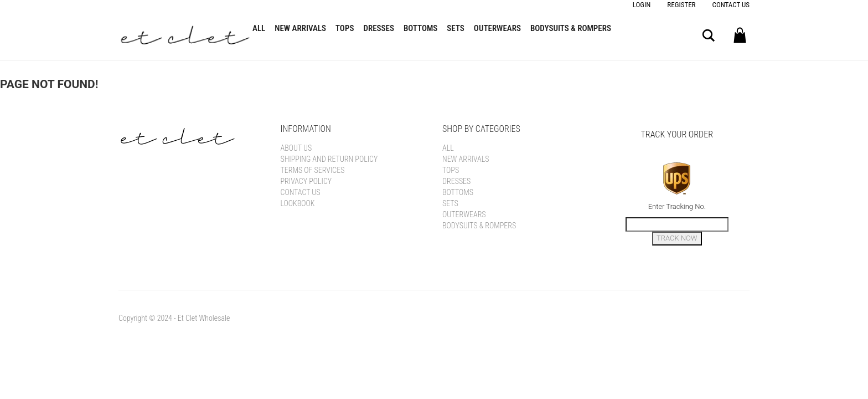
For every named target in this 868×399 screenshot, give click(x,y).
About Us (296, 148)
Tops (345, 28)
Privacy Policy (306, 181)
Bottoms (420, 28)
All (259, 28)
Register (681, 5)
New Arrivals (300, 28)
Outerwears (497, 28)
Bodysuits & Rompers (571, 28)
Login (642, 5)
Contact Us (731, 5)
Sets (456, 28)
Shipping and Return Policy (329, 159)
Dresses (379, 28)
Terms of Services (313, 170)
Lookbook (298, 203)
